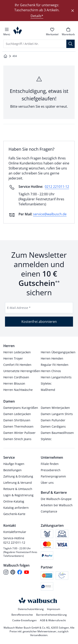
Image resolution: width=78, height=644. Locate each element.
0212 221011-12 (57, 187)
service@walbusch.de (50, 214)
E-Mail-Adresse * (19, 308)
